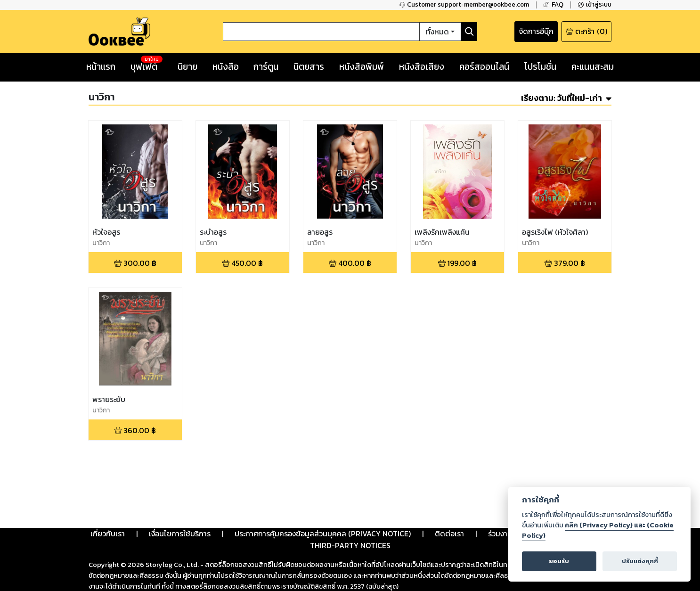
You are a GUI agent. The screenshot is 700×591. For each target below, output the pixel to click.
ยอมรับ (559, 561)
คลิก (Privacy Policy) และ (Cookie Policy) (598, 530)
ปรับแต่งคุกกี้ (640, 561)
